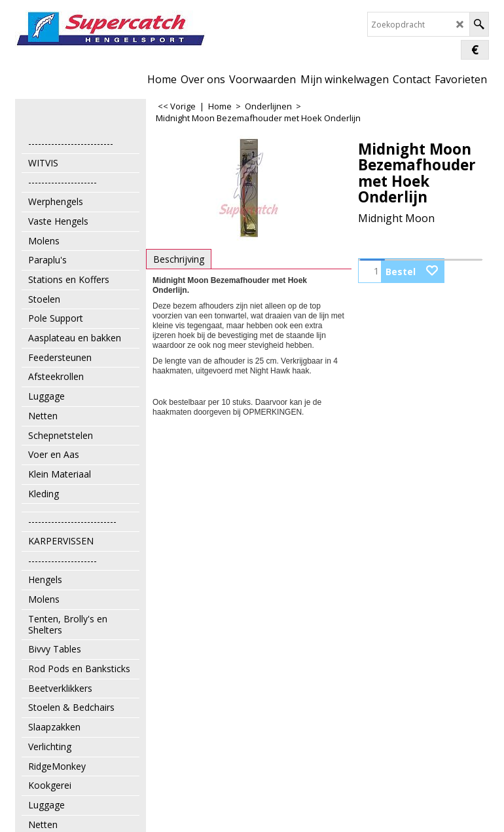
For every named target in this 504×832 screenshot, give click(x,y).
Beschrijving (179, 259)
